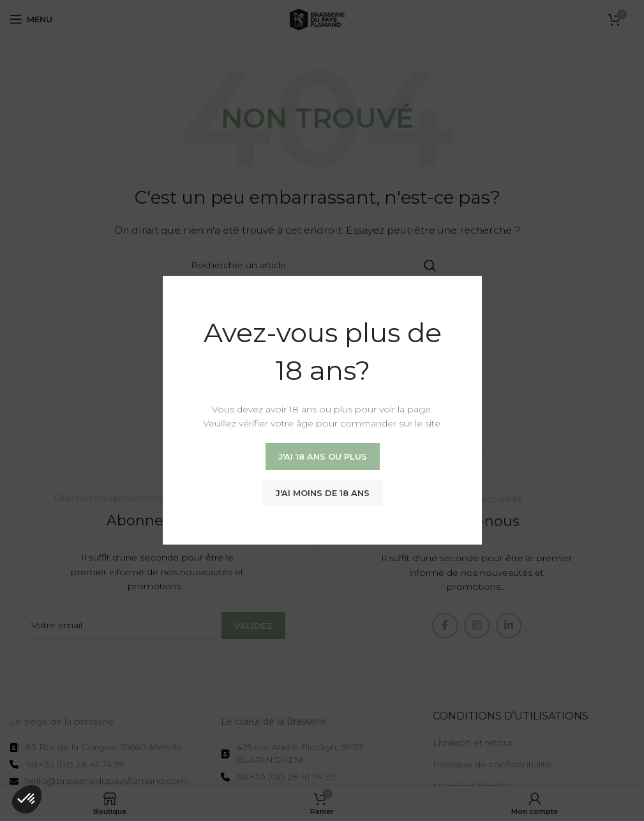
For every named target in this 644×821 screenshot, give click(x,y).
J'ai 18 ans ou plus (322, 456)
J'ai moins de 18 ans (322, 493)
